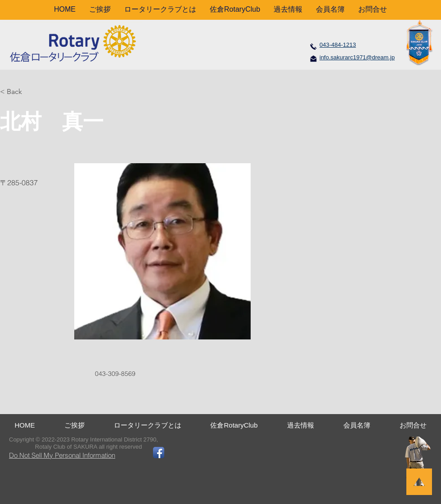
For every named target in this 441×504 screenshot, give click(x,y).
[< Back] (18, 92)
